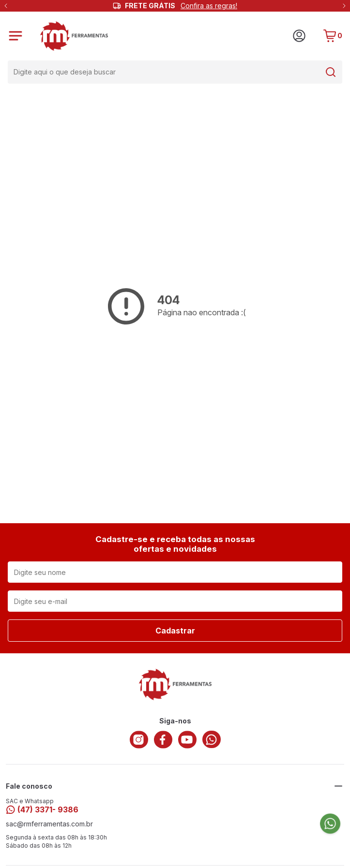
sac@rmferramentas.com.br (49, 824)
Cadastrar (175, 631)
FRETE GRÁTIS (181, 6)
